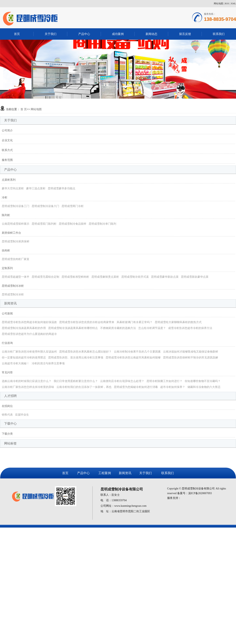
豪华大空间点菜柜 (13, 188)
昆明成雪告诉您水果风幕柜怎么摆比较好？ (85, 352)
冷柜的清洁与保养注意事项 (48, 363)
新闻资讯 (125, 473)
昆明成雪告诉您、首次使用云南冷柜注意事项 (76, 357)
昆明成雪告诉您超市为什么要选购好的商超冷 (29, 334)
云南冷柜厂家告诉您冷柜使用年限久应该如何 (29, 352)
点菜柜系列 (9, 180)
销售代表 (7, 415)
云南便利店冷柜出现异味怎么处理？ (122, 381)
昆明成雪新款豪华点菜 (195, 277)
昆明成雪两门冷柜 (73, 206)
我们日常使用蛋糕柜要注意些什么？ (76, 381)
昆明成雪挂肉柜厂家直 (16, 259)
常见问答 (7, 372)
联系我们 (219, 34)
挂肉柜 (6, 250)
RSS (227, 4)
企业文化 (7, 140)
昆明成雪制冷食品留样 (73, 224)
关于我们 (51, 34)
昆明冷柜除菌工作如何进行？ (164, 381)
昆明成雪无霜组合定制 (45, 277)
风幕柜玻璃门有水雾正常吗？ (135, 322)
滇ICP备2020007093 (200, 493)
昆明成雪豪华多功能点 (62, 188)
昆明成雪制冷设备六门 (45, 206)
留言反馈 (185, 34)
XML (233, 4)
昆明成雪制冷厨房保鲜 (16, 241)
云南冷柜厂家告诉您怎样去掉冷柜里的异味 (28, 387)
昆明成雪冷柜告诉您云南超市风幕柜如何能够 (133, 357)
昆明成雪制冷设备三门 (16, 206)
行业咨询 (7, 343)
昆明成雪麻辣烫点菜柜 (105, 277)
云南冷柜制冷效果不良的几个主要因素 (137, 352)
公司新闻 (7, 313)
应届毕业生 (22, 415)
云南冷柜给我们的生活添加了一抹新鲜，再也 (84, 387)
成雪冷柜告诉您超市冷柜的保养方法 (190, 328)
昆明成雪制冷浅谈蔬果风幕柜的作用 (24, 328)
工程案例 (105, 473)
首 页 (24, 109)
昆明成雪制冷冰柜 (13, 286)
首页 (17, 34)
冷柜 (5, 197)
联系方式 (7, 150)
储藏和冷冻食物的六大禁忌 (204, 387)
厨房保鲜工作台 (11, 233)
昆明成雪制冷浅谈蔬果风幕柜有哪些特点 (73, 328)
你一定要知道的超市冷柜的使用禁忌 (24, 357)
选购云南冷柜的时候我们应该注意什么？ (27, 381)
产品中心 (84, 34)
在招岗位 (7, 406)
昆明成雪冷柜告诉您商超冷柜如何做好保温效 (29, 322)
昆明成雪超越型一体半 (16, 277)
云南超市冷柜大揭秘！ (16, 363)
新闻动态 (151, 34)
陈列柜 (6, 215)
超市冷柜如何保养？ (173, 387)
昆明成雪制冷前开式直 (135, 277)
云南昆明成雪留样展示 (16, 224)
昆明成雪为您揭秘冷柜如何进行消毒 (136, 387)
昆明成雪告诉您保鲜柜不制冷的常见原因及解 (191, 357)
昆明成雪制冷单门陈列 (102, 224)
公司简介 (7, 130)
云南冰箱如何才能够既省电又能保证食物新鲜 (191, 352)
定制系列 (7, 268)
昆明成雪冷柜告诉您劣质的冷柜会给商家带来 (87, 322)
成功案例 (118, 34)
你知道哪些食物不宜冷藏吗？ (203, 381)
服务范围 (7, 160)
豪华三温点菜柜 (36, 188)
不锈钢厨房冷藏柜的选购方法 (118, 328)
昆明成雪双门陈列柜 (44, 224)
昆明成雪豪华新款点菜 (165, 277)
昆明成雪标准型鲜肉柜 (75, 277)
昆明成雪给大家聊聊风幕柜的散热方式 (178, 322)
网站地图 (218, 4)
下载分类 (7, 434)
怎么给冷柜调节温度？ (152, 328)
